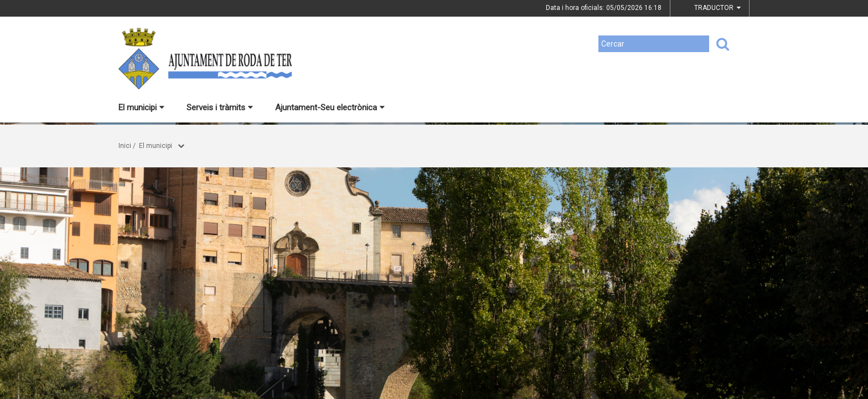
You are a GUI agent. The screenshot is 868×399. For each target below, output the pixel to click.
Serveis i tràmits (220, 108)
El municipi (141, 108)
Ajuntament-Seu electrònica (330, 108)
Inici (125, 146)
